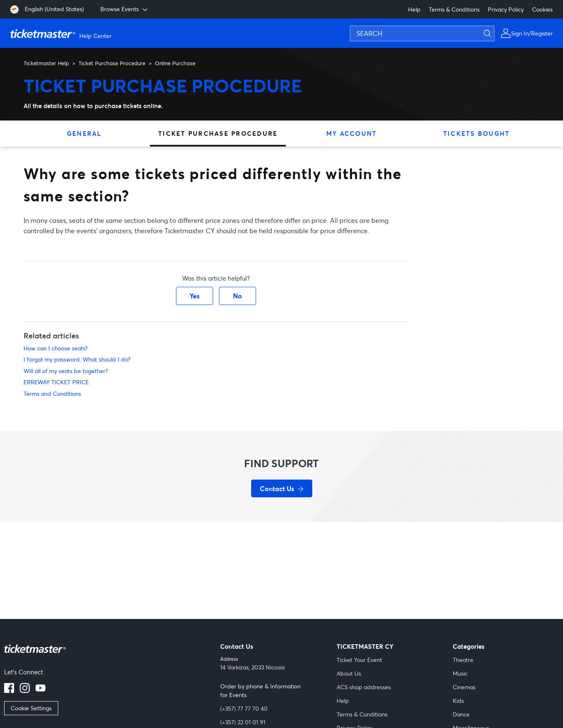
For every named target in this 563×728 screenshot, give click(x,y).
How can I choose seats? (56, 348)
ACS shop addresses (364, 687)
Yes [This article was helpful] (195, 296)
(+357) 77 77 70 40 (244, 708)
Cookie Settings (31, 708)
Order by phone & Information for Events (260, 690)
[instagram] (25, 690)
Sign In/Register (532, 33)
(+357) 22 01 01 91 (243, 722)
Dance (461, 714)
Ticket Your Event (359, 660)
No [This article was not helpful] (238, 296)
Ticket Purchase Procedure (112, 63)
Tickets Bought (477, 133)
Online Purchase (175, 63)
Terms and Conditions (52, 394)
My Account (352, 133)
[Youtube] (40, 690)
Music (460, 673)
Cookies (542, 9)
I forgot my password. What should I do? (77, 359)
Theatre (463, 660)
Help (414, 9)
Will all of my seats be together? (66, 371)
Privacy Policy (506, 9)
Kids (458, 701)
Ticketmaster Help (46, 63)
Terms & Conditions (454, 9)
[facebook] (9, 690)
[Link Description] (35, 655)
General (84, 133)
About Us (349, 673)
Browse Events (125, 9)
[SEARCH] (422, 33)
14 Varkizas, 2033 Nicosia (252, 667)
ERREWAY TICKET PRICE (56, 382)
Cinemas (464, 687)
